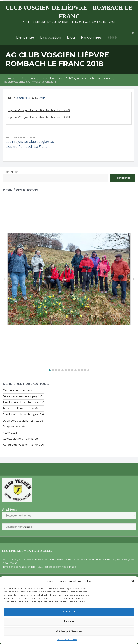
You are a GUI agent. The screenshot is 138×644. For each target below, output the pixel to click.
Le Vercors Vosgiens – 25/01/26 (23, 421)
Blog (71, 37)
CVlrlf (42, 98)
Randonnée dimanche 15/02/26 (23, 415)
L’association (51, 37)
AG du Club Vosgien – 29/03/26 (23, 445)
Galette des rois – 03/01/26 (20, 439)
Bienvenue (25, 37)
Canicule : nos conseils (17, 390)
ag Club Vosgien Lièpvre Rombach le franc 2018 (39, 110)
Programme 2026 (14, 427)
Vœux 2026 (10, 433)
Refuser (69, 621)
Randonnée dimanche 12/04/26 (24, 402)
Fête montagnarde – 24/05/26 (23, 396)
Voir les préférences (69, 631)
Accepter (69, 612)
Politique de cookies (67, 639)
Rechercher (10, 172)
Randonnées (91, 37)
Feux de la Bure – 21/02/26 (20, 409)
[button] (133, 581)
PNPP (113, 37)
